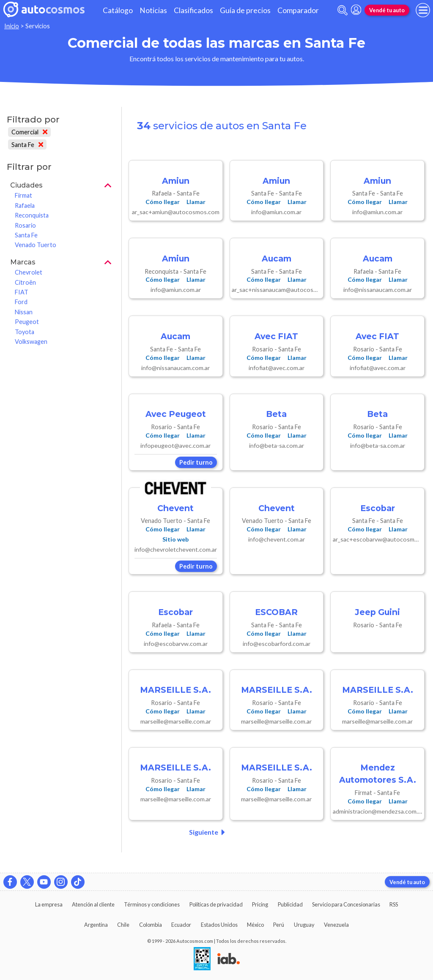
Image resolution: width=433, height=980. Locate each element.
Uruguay (304, 925)
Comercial (29, 132)
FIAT (22, 292)
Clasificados (193, 10)
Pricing (260, 904)
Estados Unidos (219, 925)
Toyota (25, 332)
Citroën (25, 282)
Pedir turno (196, 462)
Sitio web (175, 539)
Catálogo (118, 10)
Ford (21, 302)
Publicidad (290, 904)
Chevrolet (29, 272)
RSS (394, 904)
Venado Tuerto (36, 245)
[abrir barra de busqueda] (343, 10)
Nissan (24, 312)
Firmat (23, 195)
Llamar (196, 202)
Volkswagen (31, 342)
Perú (279, 925)
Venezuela (336, 925)
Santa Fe (27, 145)
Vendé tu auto (387, 10)
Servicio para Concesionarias (346, 904)
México (255, 925)
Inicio (12, 26)
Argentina (96, 925)
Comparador (298, 10)
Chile (123, 925)
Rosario (25, 225)
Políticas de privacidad (216, 904)
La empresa (49, 904)
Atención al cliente (93, 904)
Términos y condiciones (152, 904)
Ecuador (181, 925)
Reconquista (32, 215)
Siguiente (209, 832)
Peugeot (27, 322)
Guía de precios (245, 10)
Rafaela (25, 206)
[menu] (423, 10)
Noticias (153, 10)
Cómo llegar (163, 202)
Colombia (151, 925)
